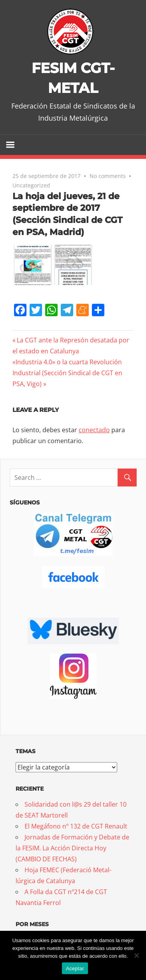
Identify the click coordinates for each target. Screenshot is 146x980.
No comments (108, 176)
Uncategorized (31, 185)
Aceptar (75, 968)
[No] (136, 955)
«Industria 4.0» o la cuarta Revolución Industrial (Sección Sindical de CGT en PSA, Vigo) (67, 373)
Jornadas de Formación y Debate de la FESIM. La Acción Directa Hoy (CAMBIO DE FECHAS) (72, 848)
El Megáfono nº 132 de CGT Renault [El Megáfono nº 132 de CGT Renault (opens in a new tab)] (76, 826)
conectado (94, 430)
